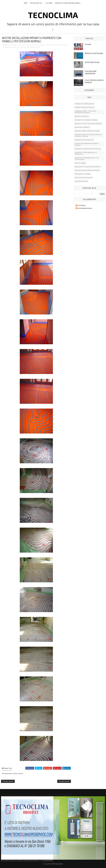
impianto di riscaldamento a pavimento (86, 153)
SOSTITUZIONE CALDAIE (92, 62)
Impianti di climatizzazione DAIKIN (67, 3)
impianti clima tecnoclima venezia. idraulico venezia (88, 135)
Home (26, 3)
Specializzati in (36, 3)
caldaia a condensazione (18, 45)
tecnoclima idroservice (84, 178)
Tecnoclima (82, 205)
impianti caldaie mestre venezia (87, 131)
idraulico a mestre (82, 116)
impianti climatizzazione (53, 45)
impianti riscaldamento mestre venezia (87, 144)
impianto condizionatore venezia (88, 149)
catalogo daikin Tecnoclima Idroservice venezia (85, 112)
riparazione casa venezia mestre (88, 167)
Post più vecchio (64, 781)
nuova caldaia (80, 163)
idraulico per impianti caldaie (36, 45)
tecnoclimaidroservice (85, 208)
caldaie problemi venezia (84, 107)
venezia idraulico (81, 181)
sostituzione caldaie (83, 174)
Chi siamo (49, 3)
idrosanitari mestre (82, 127)
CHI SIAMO (88, 44)
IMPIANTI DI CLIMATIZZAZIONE (94, 53)
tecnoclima (53, 15)
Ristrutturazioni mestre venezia (30, 47)
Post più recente (8, 781)
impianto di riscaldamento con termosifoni (87, 158)
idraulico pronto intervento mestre (88, 124)
